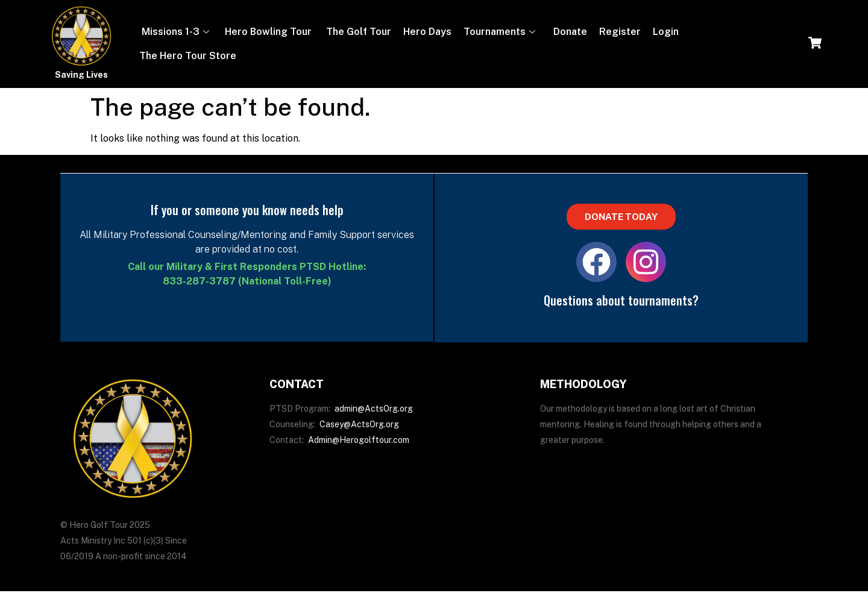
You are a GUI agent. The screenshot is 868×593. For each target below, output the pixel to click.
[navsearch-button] (815, 44)
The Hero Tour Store (188, 56)
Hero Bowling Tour (268, 32)
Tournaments (499, 32)
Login (666, 32)
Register (620, 32)
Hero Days (427, 32)
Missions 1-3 (174, 32)
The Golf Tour (357, 32)
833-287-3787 (199, 281)
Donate (569, 32)
